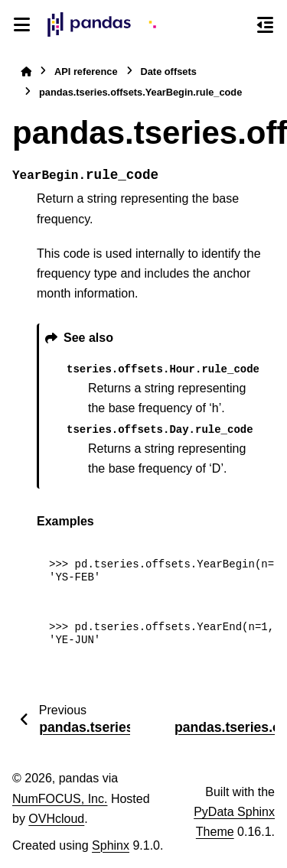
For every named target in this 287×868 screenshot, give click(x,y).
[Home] (26, 72)
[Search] (237, 25)
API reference (86, 72)
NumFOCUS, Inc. (60, 799)
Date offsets (169, 72)
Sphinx (111, 845)
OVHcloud (56, 819)
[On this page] (265, 24)
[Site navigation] (22, 24)
